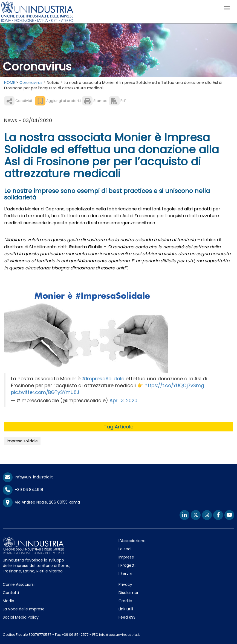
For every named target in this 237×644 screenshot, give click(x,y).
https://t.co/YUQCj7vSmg (174, 386)
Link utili (126, 609)
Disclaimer (128, 593)
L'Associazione (132, 541)
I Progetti (127, 565)
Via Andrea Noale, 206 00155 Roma (41, 502)
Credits (125, 601)
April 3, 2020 (123, 401)
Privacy (125, 584)
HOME (10, 83)
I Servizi (125, 574)
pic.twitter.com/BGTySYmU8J (45, 392)
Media (8, 601)
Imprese (126, 557)
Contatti (11, 593)
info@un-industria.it (28, 477)
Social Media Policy (21, 617)
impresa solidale (22, 441)
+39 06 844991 (23, 490)
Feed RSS (127, 617)
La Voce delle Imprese (24, 609)
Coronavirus (31, 83)
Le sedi (125, 549)
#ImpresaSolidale (103, 379)
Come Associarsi (19, 584)
